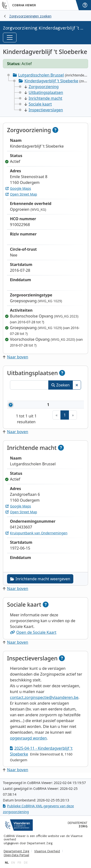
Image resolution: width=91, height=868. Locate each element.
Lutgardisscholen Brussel (41, 75)
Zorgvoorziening (42, 87)
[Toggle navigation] (10, 38)
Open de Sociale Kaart (33, 632)
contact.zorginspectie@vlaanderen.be (44, 697)
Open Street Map (21, 194)
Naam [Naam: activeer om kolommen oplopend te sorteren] (26, 396)
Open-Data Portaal (16, 855)
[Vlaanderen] (6, 5)
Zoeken (61, 385)
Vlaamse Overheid (47, 851)
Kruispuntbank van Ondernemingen (37, 533)
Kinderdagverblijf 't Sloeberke (51, 81)
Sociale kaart (38, 104)
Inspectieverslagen (44, 110)
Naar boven (16, 357)
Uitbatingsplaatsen (44, 92)
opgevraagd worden (28, 738)
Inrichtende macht (43, 98)
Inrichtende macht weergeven (40, 579)
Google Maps (18, 188)
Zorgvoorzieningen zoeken (30, 16)
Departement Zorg (16, 851)
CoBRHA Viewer (24, 5)
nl (7, 863)
